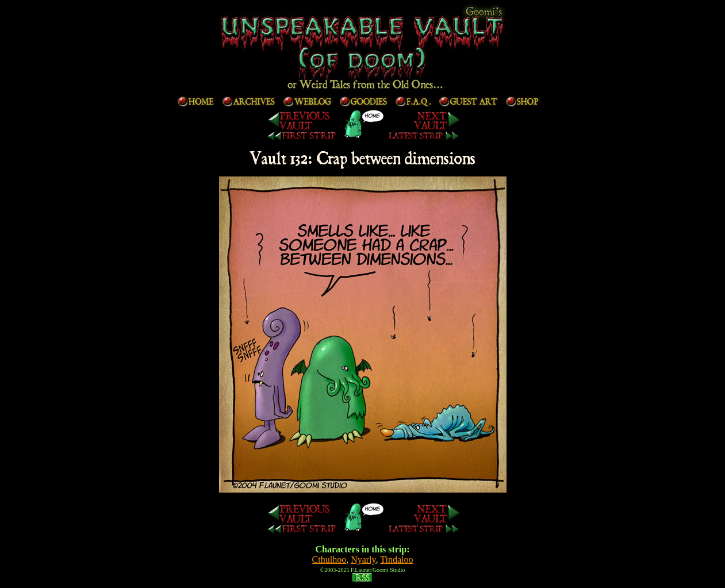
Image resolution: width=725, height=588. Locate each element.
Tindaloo (396, 560)
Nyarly (363, 560)
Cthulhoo (329, 560)
